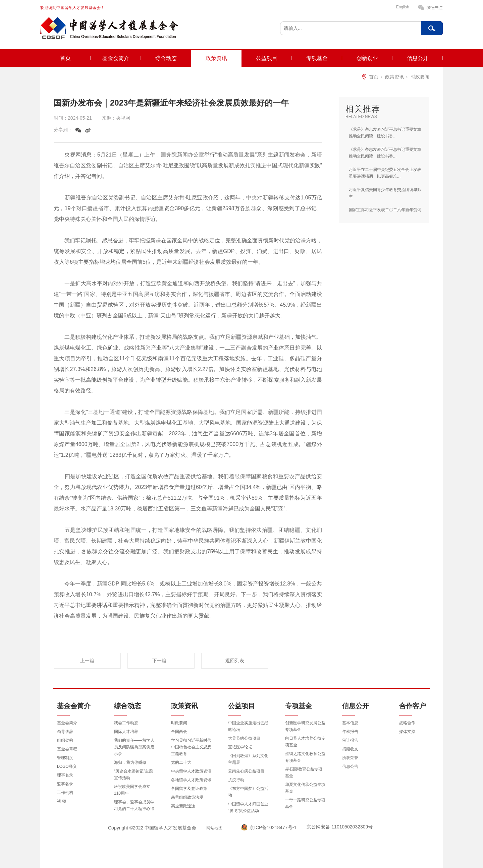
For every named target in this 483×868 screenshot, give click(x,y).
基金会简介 (116, 58)
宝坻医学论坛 (240, 747)
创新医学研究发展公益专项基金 (305, 726)
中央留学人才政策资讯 (191, 771)
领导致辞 (65, 732)
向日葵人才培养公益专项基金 (305, 742)
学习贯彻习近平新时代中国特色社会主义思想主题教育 (191, 747)
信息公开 (418, 58)
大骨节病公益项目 (244, 738)
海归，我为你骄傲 (130, 762)
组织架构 (65, 740)
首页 (65, 58)
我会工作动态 (126, 723)
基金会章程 (67, 749)
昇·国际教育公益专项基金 (304, 772)
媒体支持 (407, 732)
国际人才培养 (126, 732)
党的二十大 (181, 762)
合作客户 (413, 706)
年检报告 (350, 732)
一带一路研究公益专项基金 (305, 803)
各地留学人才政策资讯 (191, 780)
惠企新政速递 (183, 806)
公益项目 (267, 58)
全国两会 (179, 732)
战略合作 (407, 723)
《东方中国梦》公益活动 (248, 792)
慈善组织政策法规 (187, 797)
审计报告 (350, 740)
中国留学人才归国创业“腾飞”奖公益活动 (248, 807)
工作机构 (65, 793)
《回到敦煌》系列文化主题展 (248, 759)
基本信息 (350, 723)
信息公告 (350, 766)
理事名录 (65, 775)
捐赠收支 (350, 749)
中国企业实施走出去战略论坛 (248, 726)
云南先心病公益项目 (246, 771)
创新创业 (367, 58)
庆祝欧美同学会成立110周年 (132, 790)
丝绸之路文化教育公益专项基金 (305, 757)
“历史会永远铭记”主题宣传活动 (133, 774)
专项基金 (317, 58)
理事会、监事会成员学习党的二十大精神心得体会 (134, 809)
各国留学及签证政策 (189, 789)
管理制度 (65, 758)
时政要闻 (420, 77)
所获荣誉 (350, 758)
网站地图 (214, 828)
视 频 (62, 801)
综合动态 (166, 58)
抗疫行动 (236, 780)
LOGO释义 (67, 766)
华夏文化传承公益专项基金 (305, 788)
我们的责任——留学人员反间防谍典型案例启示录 (134, 747)
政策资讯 (216, 58)
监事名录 (65, 784)
